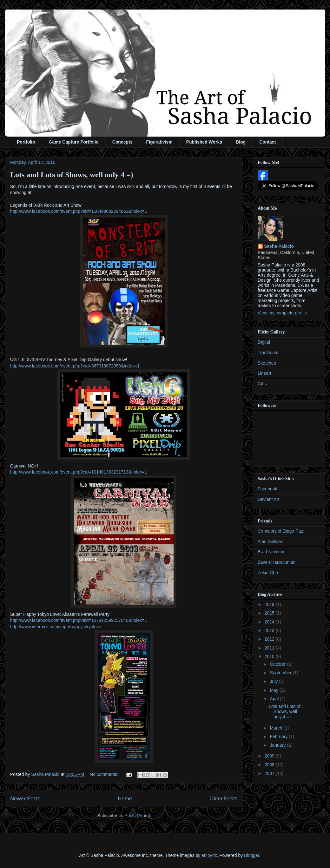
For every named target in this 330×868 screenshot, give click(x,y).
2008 (270, 765)
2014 (270, 622)
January (278, 745)
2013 (270, 630)
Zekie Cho (268, 573)
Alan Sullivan (271, 542)
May (274, 690)
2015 (270, 613)
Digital (264, 342)
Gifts (262, 384)
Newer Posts (25, 799)
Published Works (204, 142)
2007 (270, 773)
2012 (270, 639)
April (275, 699)
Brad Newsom (272, 552)
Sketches (267, 363)
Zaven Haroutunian (277, 562)
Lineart (264, 373)
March (277, 728)
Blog (241, 142)
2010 (270, 656)
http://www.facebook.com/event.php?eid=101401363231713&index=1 (79, 472)
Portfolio (26, 142)
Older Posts (223, 799)
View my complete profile (282, 313)
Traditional (268, 353)
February (279, 737)
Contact (267, 142)
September (281, 673)
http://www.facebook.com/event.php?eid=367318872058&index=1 (75, 366)
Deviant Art (268, 499)
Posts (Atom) (137, 816)
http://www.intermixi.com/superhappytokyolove (56, 627)
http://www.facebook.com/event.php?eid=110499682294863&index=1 (79, 211)
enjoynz (209, 855)
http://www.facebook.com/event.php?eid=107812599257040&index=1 (79, 620)
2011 (270, 648)
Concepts (122, 142)
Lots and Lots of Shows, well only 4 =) (72, 175)
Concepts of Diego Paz (280, 531)
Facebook (267, 489)
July (274, 681)
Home (125, 799)
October (278, 664)
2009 (270, 756)
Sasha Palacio (279, 246)
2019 (270, 604)
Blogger (251, 855)
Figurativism (159, 142)
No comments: (105, 774)
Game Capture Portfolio (74, 142)
